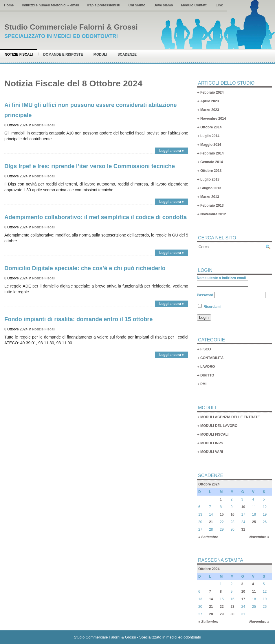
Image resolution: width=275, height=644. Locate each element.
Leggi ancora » (172, 151)
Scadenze (127, 54)
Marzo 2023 (210, 110)
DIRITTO (207, 375)
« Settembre (208, 537)
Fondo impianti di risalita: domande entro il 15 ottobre (78, 319)
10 (243, 507)
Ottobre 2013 (211, 171)
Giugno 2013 (211, 188)
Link (219, 5)
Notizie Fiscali (19, 54)
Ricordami (209, 307)
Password (205, 295)
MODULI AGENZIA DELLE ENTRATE (230, 417)
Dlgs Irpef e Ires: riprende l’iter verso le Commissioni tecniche (90, 166)
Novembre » (259, 537)
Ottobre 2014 (211, 127)
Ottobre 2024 (209, 484)
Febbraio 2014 (212, 153)
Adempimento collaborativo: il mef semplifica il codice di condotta (96, 217)
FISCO (206, 349)
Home (9, 5)
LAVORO (208, 367)
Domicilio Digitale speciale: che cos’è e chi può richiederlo (85, 268)
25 (254, 522)
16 (232, 514)
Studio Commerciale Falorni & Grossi (71, 27)
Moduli (100, 54)
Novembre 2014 (213, 119)
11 (254, 592)
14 (211, 599)
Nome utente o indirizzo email (221, 278)
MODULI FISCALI (214, 434)
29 (222, 614)
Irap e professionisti (104, 5)
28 (211, 614)
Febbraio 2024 (212, 92)
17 (243, 599)
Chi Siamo (137, 5)
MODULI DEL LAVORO (219, 426)
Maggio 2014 (211, 145)
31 (243, 530)
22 (222, 607)
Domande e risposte (63, 54)
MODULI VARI (212, 452)
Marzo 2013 (210, 197)
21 (211, 522)
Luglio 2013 (210, 179)
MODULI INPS (212, 443)
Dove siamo (163, 5)
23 (232, 607)
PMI (203, 384)
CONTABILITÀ (212, 358)
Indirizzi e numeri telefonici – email (50, 5)
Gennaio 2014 (212, 162)
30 (232, 614)
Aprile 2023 (210, 101)
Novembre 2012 (213, 214)
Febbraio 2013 (212, 205)
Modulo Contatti (194, 5)
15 (222, 514)
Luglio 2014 (210, 136)
